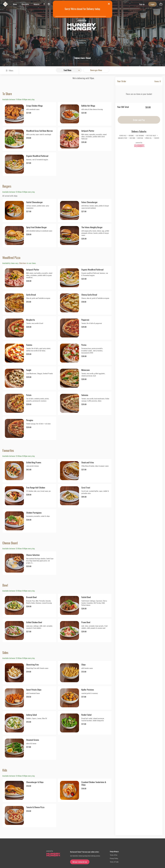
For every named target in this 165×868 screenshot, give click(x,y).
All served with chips (10, 196)
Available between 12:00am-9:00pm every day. (19, 192)
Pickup (72, 49)
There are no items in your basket (139, 94)
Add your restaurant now (80, 862)
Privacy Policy (114, 858)
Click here (23, 263)
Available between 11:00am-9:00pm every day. (19, 99)
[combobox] (69, 70)
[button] (69, 49)
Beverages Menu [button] (96, 70)
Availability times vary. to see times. (19, 263)
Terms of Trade (114, 862)
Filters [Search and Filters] (9, 70)
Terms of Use (114, 855)
